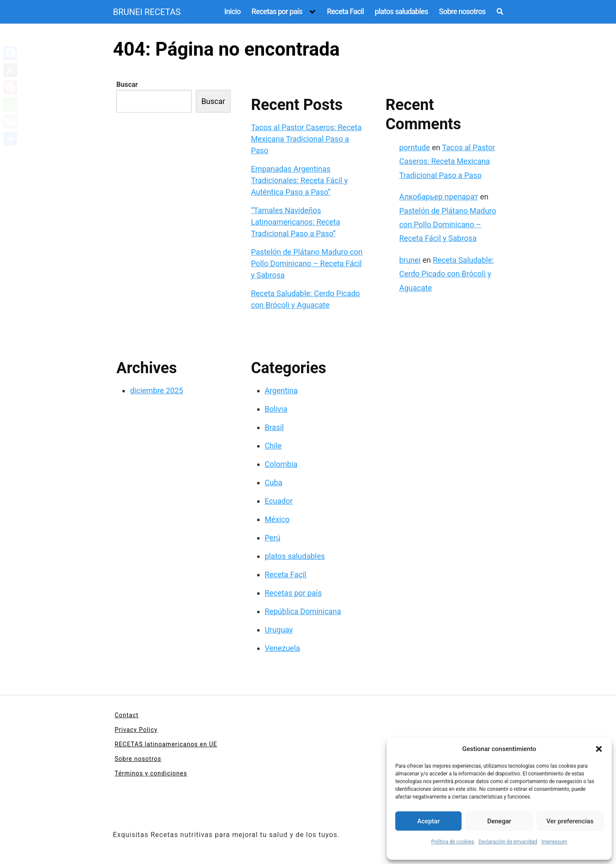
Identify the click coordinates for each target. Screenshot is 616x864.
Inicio (232, 12)
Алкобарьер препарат (439, 197)
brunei (410, 260)
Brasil (274, 427)
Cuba (274, 482)
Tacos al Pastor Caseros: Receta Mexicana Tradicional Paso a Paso (306, 139)
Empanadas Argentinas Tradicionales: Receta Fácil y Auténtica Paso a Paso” (299, 180)
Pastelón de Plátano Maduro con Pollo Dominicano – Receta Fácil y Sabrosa (307, 263)
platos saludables (401, 12)
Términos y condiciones (151, 773)
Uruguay (279, 630)
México (277, 519)
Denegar (499, 821)
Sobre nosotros (462, 12)
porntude (415, 147)
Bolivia (276, 409)
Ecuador (279, 501)
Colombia (281, 464)
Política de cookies (453, 842)
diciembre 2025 (157, 390)
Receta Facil (345, 12)
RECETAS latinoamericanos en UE (166, 744)
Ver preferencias (570, 821)
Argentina (281, 390)
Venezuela (283, 648)
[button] (599, 749)
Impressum (554, 842)
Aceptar (428, 821)
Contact (127, 715)
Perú (273, 538)
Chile (273, 446)
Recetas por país (277, 12)
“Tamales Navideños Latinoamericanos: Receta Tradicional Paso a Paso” (296, 222)
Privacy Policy (136, 730)
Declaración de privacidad (508, 842)
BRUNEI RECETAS (147, 12)
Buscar (127, 85)
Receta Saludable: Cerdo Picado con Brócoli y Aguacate (446, 274)
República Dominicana (303, 611)
